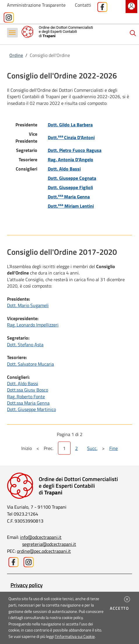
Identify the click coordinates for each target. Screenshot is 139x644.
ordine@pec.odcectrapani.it (44, 551)
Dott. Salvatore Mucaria (30, 364)
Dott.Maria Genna (69, 197)
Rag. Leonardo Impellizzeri (33, 325)
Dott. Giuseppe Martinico (31, 409)
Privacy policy (27, 585)
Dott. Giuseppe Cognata (72, 178)
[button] (127, 599)
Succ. (92, 448)
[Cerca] (133, 33)
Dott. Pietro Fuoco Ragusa (75, 150)
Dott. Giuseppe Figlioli (70, 187)
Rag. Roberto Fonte (26, 397)
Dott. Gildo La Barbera (70, 125)
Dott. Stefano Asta (25, 345)
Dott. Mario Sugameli (28, 305)
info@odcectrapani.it (41, 537)
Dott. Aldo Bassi (64, 169)
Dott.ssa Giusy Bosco (28, 390)
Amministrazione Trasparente (36, 5)
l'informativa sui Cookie (75, 636)
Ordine (16, 55)
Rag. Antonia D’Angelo (71, 159)
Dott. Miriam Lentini (71, 206)
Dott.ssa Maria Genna (28, 403)
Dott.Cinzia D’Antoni (71, 137)
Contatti (83, 5)
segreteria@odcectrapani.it (49, 544)
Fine (114, 448)
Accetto (120, 608)
